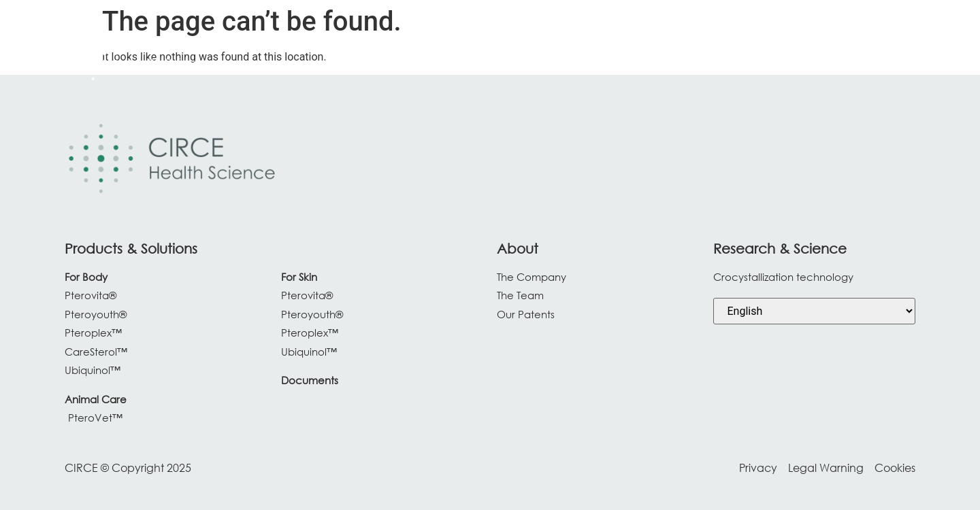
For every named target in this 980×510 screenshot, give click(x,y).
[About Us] (769, 53)
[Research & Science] (664, 53)
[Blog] (824, 53)
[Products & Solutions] (532, 53)
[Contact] (879, 53)
